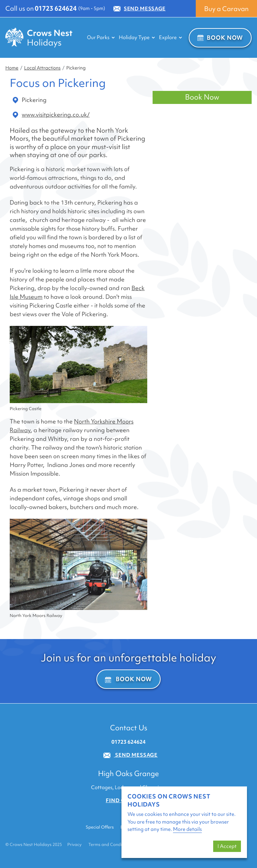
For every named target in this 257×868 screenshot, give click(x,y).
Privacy (74, 844)
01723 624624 (56, 8)
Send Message (140, 9)
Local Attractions (42, 68)
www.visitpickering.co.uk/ (51, 115)
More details (187, 829)
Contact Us (129, 728)
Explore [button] (170, 37)
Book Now (220, 38)
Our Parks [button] (101, 37)
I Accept (227, 846)
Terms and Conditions (110, 844)
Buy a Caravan (226, 9)
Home (12, 68)
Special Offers (100, 827)
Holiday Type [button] (137, 37)
